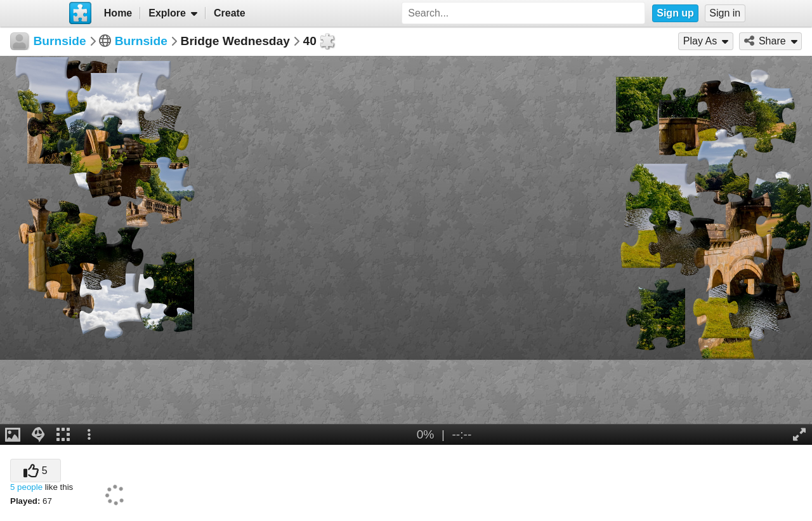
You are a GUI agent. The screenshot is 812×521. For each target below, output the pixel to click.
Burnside (141, 41)
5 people (26, 487)
